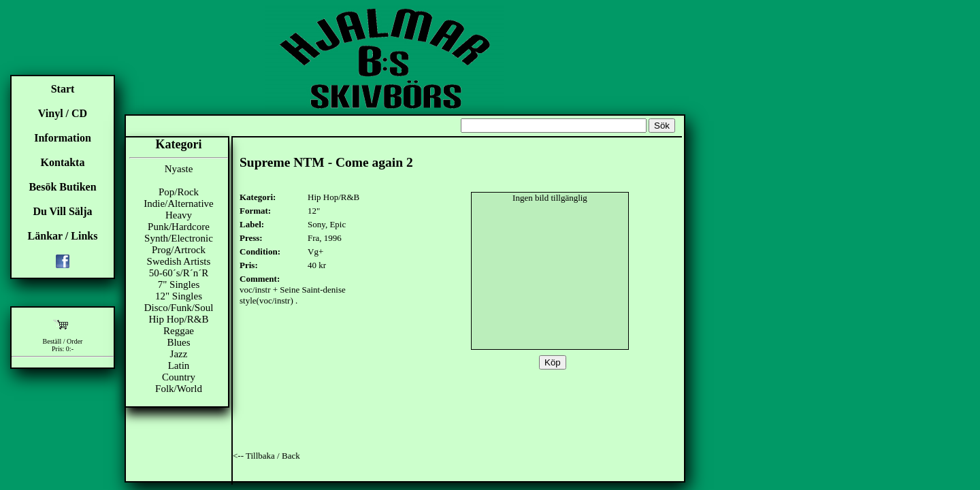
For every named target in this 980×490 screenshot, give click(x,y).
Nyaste (179, 169)
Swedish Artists (179, 261)
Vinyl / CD (63, 113)
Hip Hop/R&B (179, 319)
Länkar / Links (63, 236)
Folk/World (179, 389)
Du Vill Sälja (62, 211)
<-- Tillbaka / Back (266, 456)
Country (179, 377)
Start (63, 89)
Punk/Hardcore (179, 227)
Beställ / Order (63, 341)
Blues (178, 342)
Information (63, 138)
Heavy (179, 215)
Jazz (179, 354)
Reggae (179, 331)
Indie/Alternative (178, 203)
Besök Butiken (62, 187)
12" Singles (179, 296)
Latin (179, 365)
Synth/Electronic (179, 238)
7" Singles (179, 284)
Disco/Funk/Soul (179, 308)
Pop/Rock (179, 192)
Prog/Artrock (179, 250)
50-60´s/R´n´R (179, 273)
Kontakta (63, 162)
